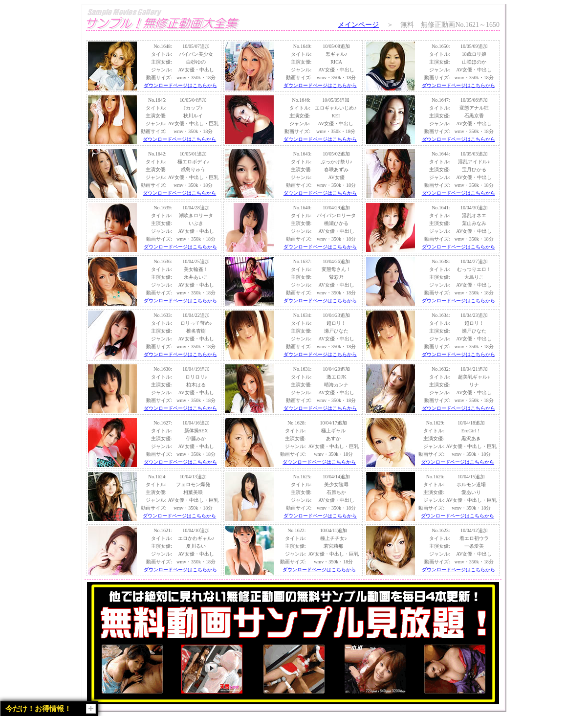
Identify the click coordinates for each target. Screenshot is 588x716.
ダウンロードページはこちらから (180, 85)
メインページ (358, 25)
